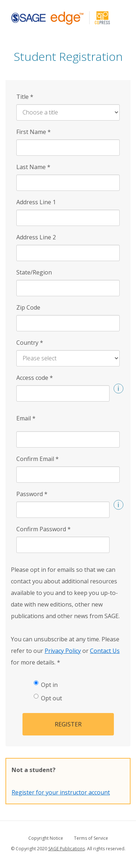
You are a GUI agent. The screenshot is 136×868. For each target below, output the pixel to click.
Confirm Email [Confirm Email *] (38, 459)
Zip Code (28, 307)
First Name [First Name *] (34, 132)
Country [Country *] (30, 343)
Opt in (46, 685)
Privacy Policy (63, 651)
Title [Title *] (25, 97)
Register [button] (68, 724)
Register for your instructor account (61, 792)
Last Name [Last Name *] (33, 167)
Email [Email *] (26, 418)
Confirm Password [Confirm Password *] (44, 529)
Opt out (48, 698)
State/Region (34, 272)
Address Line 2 (36, 237)
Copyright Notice (46, 838)
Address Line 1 (36, 202)
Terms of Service (91, 838)
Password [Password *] (32, 494)
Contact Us (105, 651)
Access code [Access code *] (35, 378)
